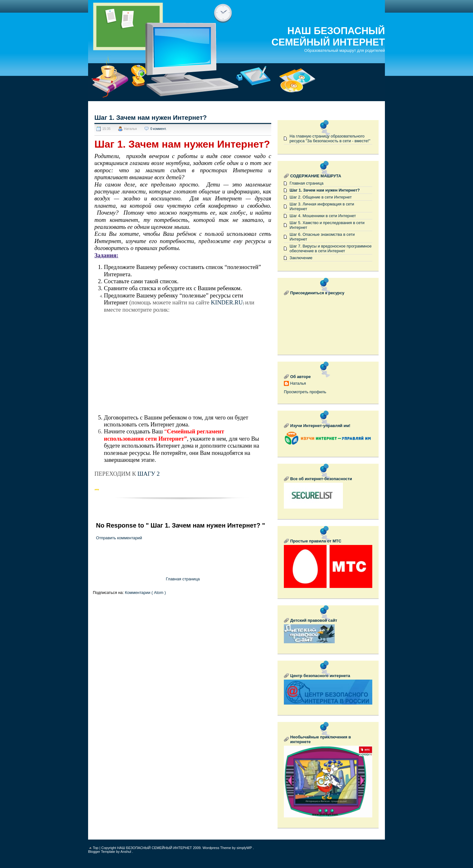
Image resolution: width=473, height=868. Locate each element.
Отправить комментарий (119, 538)
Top (96, 848)
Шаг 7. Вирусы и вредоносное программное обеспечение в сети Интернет (331, 248)
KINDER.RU (227, 302)
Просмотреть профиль (305, 392)
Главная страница (183, 579)
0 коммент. (158, 129)
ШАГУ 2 (148, 474)
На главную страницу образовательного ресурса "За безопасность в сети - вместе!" (330, 138)
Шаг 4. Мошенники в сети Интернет (323, 216)
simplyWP (245, 848)
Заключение (301, 258)
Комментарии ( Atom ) (146, 593)
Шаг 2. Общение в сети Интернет (321, 197)
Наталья (298, 383)
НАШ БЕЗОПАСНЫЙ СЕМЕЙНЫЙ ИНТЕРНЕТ (328, 37)
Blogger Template (102, 852)
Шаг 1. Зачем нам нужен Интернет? (151, 117)
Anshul (126, 852)
